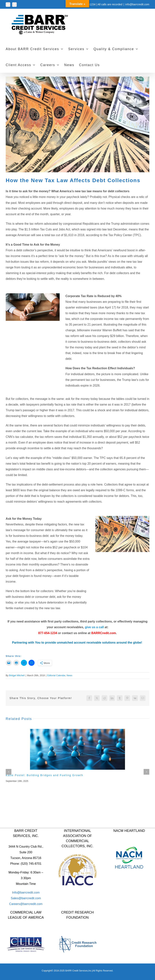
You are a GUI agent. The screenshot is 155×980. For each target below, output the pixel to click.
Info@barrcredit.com (26, 893)
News (69, 675)
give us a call (94, 627)
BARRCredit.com (104, 633)
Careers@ (16, 904)
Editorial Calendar (56, 675)
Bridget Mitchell (17, 675)
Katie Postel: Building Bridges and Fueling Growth (44, 775)
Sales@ (16, 898)
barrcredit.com (31, 898)
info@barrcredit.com (137, 4)
